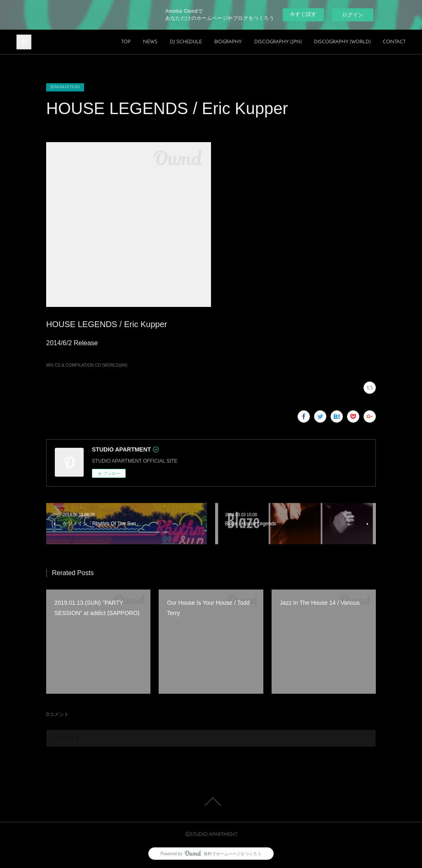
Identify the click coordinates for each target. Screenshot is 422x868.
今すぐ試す (303, 14)
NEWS (150, 42)
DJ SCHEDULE (186, 42)
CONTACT (394, 42)
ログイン (353, 15)
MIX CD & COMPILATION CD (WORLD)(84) (87, 365)
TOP (126, 42)
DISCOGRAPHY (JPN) (278, 42)
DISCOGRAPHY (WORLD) (342, 42)
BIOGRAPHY (228, 42)
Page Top (211, 802)
